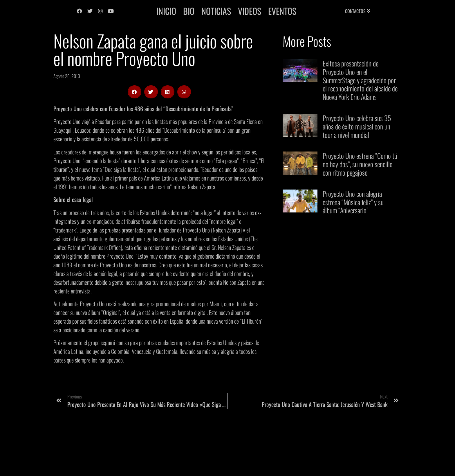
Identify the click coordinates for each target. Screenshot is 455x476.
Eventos (282, 11)
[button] (134, 92)
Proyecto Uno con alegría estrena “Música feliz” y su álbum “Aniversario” (353, 202)
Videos (250, 11)
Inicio (166, 11)
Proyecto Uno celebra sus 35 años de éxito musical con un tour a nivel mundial (357, 126)
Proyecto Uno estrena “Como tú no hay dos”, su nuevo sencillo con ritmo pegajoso (360, 164)
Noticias (216, 11)
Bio (189, 11)
